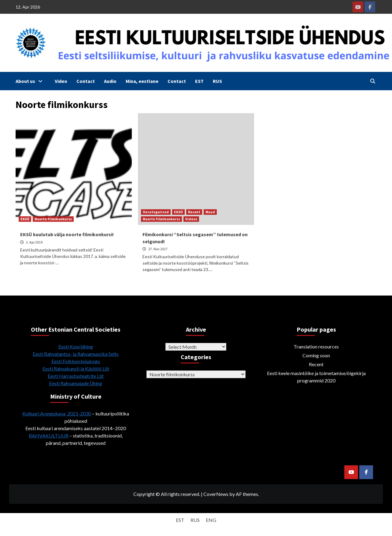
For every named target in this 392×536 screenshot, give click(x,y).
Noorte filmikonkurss (53, 219)
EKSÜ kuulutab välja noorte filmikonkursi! (67, 234)
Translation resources (316, 346)
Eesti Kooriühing (76, 346)
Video (61, 81)
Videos (191, 219)
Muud (210, 212)
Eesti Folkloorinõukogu (76, 361)
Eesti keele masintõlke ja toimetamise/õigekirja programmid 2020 (316, 377)
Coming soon (316, 355)
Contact (86, 81)
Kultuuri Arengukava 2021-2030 (57, 413)
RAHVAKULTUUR (49, 435)
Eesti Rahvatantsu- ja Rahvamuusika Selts (76, 354)
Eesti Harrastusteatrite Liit (76, 376)
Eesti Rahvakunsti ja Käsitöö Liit (76, 368)
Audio (110, 81)
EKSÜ (25, 219)
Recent (194, 212)
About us (31, 81)
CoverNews (216, 494)
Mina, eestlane (142, 81)
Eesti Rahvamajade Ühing (76, 383)
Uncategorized (156, 212)
